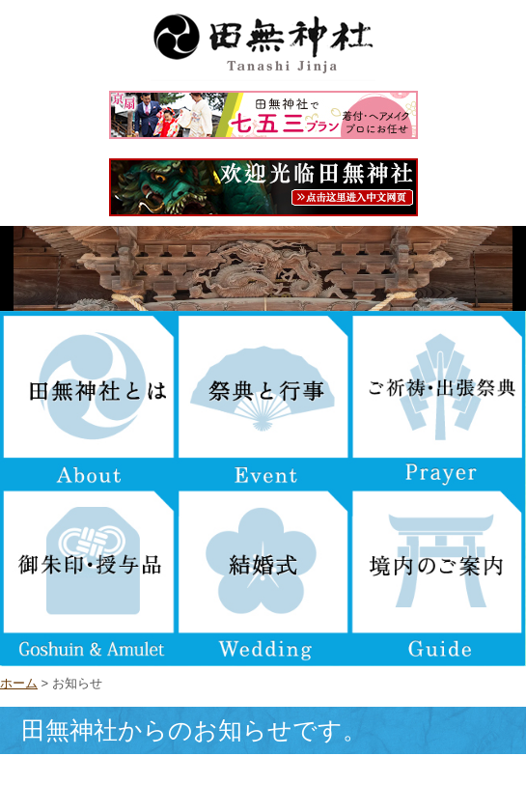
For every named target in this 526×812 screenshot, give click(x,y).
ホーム (19, 683)
